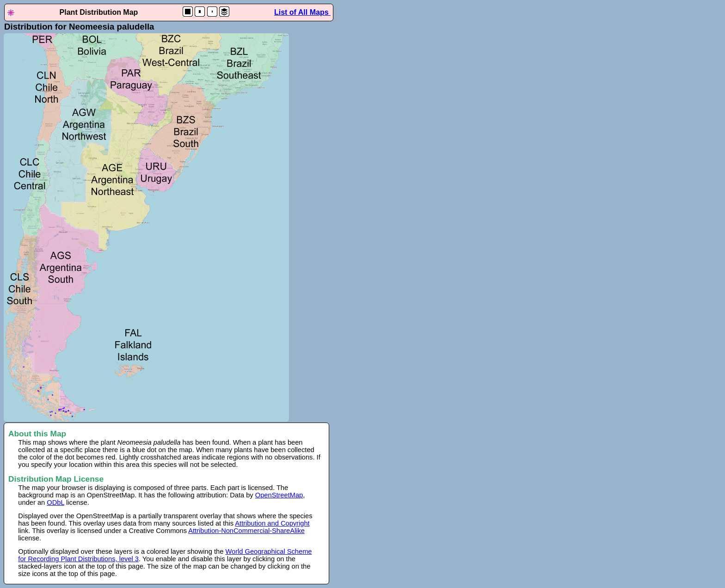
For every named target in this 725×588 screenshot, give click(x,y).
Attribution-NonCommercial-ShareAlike (246, 531)
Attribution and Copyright (272, 523)
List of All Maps (302, 12)
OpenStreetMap (279, 495)
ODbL (55, 502)
